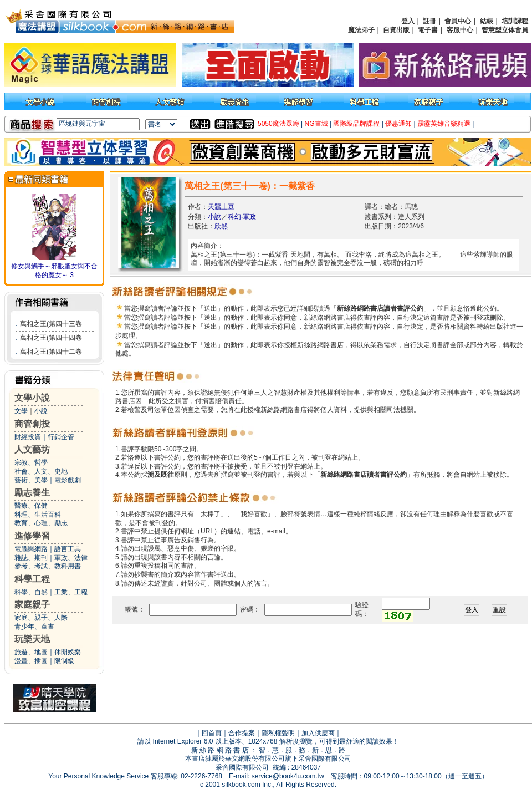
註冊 (429, 21)
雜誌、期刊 (31, 558)
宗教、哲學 (31, 462)
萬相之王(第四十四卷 (51, 338)
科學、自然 (31, 592)
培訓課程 (515, 21)
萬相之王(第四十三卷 (51, 324)
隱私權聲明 (278, 733)
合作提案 (242, 733)
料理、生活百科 (38, 515)
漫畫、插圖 (31, 661)
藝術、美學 (31, 480)
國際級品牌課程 (356, 124)
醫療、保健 (31, 506)
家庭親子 (32, 605)
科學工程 (32, 579)
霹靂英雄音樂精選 (444, 124)
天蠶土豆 (221, 207)
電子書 (428, 30)
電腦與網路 (31, 549)
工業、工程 (71, 592)
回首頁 (212, 733)
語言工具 (68, 549)
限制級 (64, 661)
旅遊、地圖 (31, 652)
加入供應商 (318, 733)
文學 (21, 411)
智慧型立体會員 (505, 30)
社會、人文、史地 (41, 471)
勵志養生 (32, 493)
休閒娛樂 (68, 652)
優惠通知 (398, 124)
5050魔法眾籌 (278, 124)
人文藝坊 (32, 449)
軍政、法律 (71, 558)
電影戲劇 (68, 480)
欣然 (221, 226)
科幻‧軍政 (242, 217)
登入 (408, 21)
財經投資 (28, 437)
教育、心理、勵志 (41, 523)
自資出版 (396, 30)
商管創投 (32, 424)
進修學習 (32, 536)
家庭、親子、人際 (41, 618)
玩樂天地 (32, 639)
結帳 (487, 21)
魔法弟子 (361, 30)
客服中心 (460, 30)
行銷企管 (61, 437)
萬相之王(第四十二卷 (51, 352)
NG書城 (316, 124)
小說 (41, 411)
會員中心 (458, 21)
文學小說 (32, 398)
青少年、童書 (34, 627)
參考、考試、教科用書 (48, 566)
